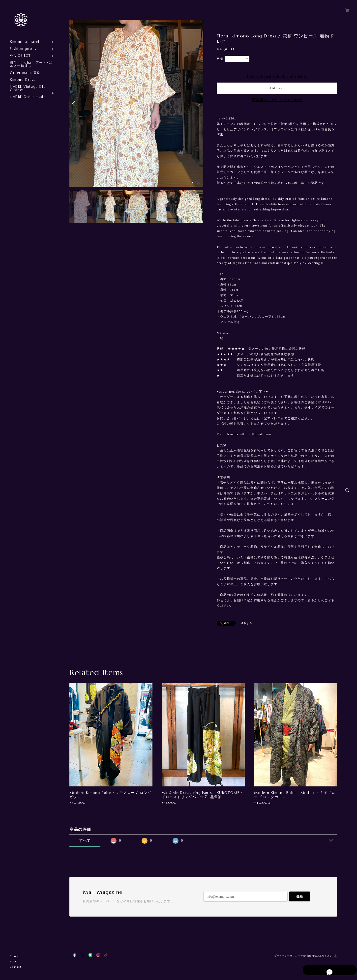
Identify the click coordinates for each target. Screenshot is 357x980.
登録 (299, 896)
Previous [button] (74, 104)
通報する (247, 623)
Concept (16, 956)
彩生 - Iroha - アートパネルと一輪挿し (32, 64)
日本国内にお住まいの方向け (277, 100)
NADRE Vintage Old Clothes (28, 88)
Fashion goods (23, 49)
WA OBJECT (20, 56)
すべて (85, 841)
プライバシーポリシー (287, 956)
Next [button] (198, 104)
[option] (136, 103)
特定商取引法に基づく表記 (317, 956)
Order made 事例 (25, 73)
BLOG (14, 962)
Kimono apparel (25, 42)
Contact (16, 967)
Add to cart (277, 88)
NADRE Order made (28, 97)
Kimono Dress (22, 80)
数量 (220, 59)
